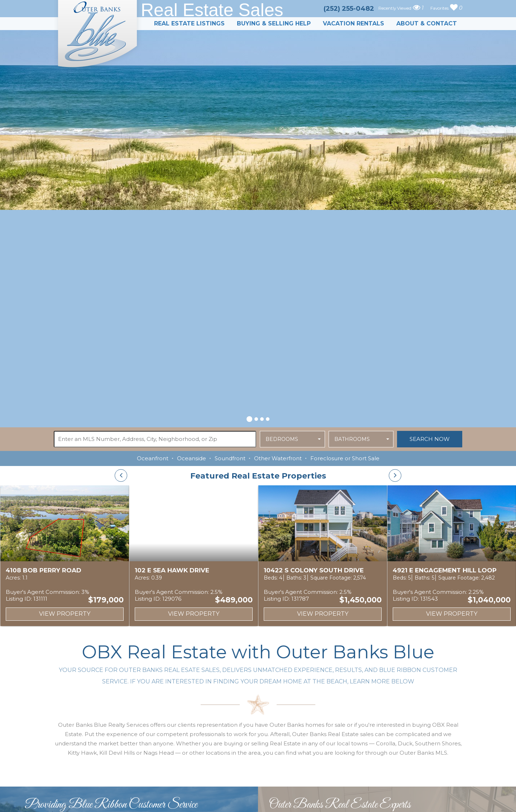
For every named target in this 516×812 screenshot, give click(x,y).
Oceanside (192, 458)
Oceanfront (153, 458)
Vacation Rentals (353, 23)
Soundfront (230, 458)
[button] (249, 418)
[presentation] (121, 475)
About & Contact (427, 23)
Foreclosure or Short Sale (345, 458)
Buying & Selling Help (274, 23)
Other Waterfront (278, 458)
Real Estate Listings (189, 23)
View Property (65, 614)
